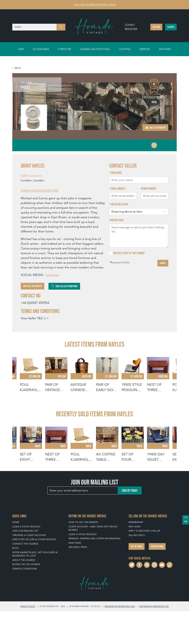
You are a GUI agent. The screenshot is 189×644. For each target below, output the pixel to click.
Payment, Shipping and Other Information (94, 571)
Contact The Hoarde (25, 577)
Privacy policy (28, 639)
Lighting (125, 49)
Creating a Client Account (29, 568)
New (21, 49)
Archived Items (78, 580)
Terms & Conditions (25, 601)
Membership (136, 555)
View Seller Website (32, 286)
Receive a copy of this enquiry (129, 253)
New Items (75, 576)
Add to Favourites (155, 128)
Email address (118, 189)
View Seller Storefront (64, 286)
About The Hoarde (24, 593)
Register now (157, 579)
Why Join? (135, 559)
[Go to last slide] (15, 383)
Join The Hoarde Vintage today (95, 5)
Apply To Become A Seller (144, 564)
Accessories (41, 49)
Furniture (65, 49)
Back (18, 68)
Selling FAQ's (137, 568)
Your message (117, 220)
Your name (116, 173)
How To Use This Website (83, 555)
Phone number (148, 189)
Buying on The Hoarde (26, 597)
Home (16, 555)
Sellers (156, 27)
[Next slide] (174, 383)
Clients (171, 27)
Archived (165, 49)
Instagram (52, 275)
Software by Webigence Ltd (154, 639)
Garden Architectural (95, 49)
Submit (163, 263)
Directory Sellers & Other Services (34, 572)
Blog (15, 581)
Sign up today (130, 523)
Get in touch (137, 579)
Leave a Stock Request (26, 559)
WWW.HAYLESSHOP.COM (39, 191)
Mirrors (145, 49)
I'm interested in (119, 204)
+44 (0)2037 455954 (35, 303)
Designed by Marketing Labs (120, 639)
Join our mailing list (25, 564)
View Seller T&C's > (35, 318)
